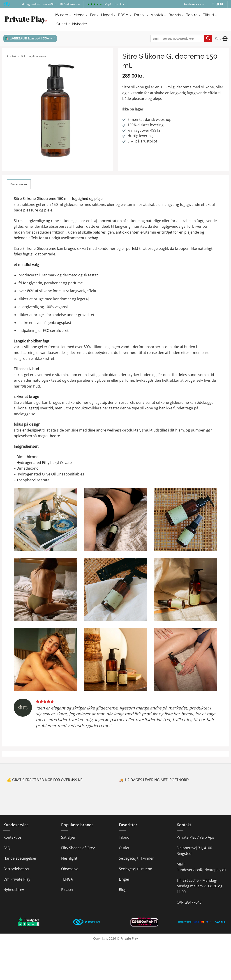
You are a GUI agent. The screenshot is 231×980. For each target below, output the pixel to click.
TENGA (67, 879)
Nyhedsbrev (14, 890)
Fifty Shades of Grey (78, 848)
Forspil (141, 15)
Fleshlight (69, 858)
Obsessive (70, 869)
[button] (221, 39)
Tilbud (210, 15)
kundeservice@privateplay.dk (201, 870)
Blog (123, 890)
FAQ (7, 848)
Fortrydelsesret (16, 869)
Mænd (81, 15)
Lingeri (108, 15)
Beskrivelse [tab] (19, 184)
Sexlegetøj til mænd (136, 869)
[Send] (208, 39)
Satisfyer (68, 837)
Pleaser (67, 890)
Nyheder (80, 24)
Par (94, 15)
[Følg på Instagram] (217, 4)
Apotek (158, 15)
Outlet (63, 24)
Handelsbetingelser (20, 858)
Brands (176, 15)
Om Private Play (17, 879)
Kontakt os (13, 837)
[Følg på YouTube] (222, 4)
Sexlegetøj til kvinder (136, 858)
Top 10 (193, 15)
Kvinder (63, 15)
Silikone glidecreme (33, 56)
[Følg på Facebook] (213, 4)
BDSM (125, 15)
